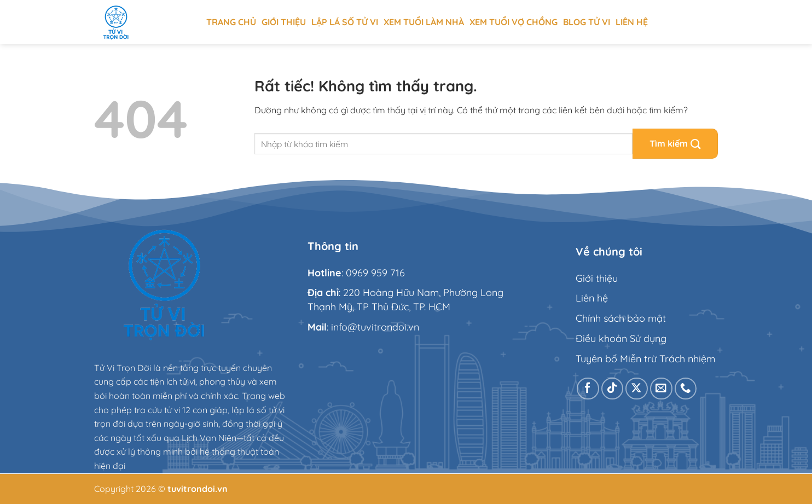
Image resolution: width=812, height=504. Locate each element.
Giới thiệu (284, 22)
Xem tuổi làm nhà (424, 22)
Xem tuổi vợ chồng (514, 22)
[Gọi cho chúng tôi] (686, 389)
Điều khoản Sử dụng (621, 338)
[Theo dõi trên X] (637, 389)
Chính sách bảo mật (621, 318)
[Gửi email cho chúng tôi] (661, 389)
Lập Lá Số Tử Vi (345, 22)
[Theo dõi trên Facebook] (588, 389)
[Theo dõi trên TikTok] (613, 389)
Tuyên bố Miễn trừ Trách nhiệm (645, 359)
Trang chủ (231, 22)
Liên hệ (632, 22)
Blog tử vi (587, 22)
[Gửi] (675, 144)
